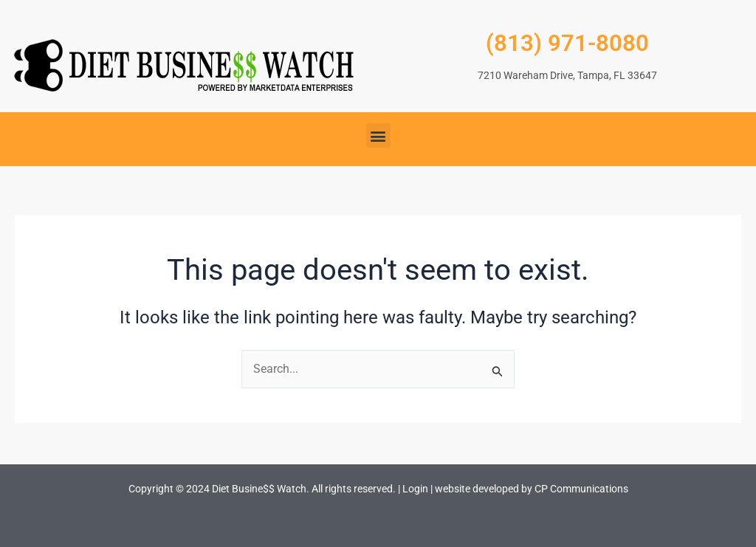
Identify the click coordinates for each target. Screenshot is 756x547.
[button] (378, 135)
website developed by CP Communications (532, 489)
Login (415, 489)
